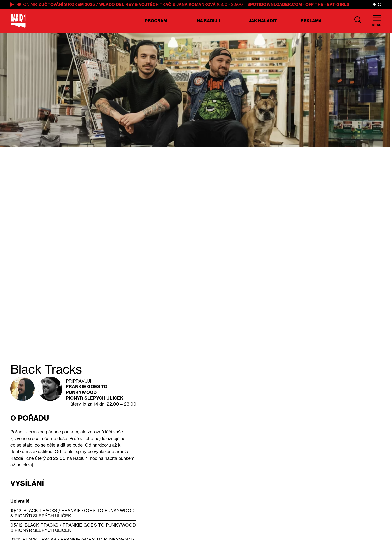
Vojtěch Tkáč (155, 4)
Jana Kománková (196, 4)
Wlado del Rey (117, 4)
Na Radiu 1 (209, 21)
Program (156, 21)
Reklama (311, 21)
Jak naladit (263, 21)
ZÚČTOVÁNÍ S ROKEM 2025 (67, 4)
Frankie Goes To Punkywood (87, 389)
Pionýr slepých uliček (95, 398)
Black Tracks (40, 511)
